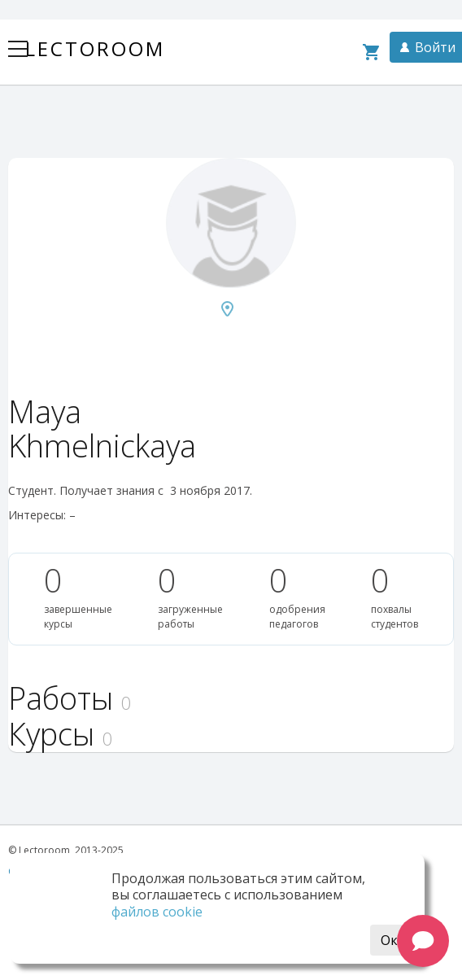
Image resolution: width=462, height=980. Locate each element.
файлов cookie (157, 912)
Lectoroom (95, 48)
